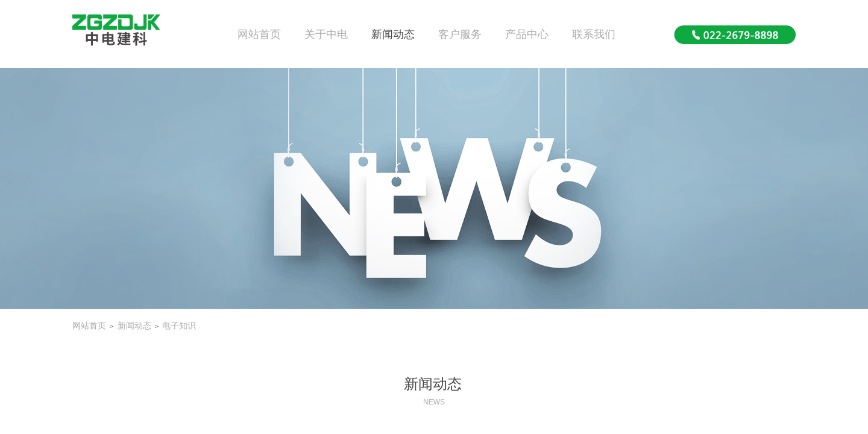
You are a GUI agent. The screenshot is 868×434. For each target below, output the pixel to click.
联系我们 (594, 34)
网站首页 (259, 34)
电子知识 (179, 326)
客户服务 (460, 34)
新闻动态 (393, 34)
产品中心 (527, 34)
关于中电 (326, 34)
